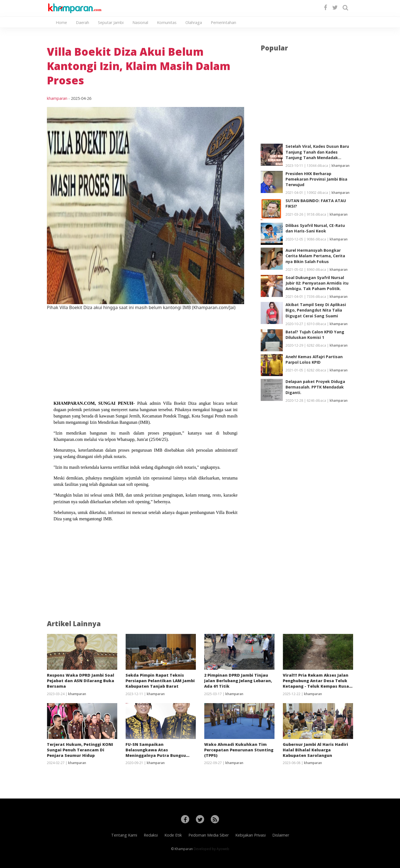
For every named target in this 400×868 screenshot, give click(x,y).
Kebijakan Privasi (250, 835)
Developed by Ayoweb (211, 849)
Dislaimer (281, 835)
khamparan (57, 98)
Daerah (82, 22)
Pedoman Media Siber (209, 835)
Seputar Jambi (111, 22)
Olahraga (194, 22)
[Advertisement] (146, 349)
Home (61, 22)
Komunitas (167, 22)
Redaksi (151, 835)
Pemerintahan (223, 22)
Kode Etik (173, 835)
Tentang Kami (124, 835)
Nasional (140, 22)
